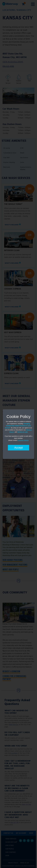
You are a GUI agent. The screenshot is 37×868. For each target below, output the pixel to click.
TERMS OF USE (23, 432)
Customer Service (23, 440)
